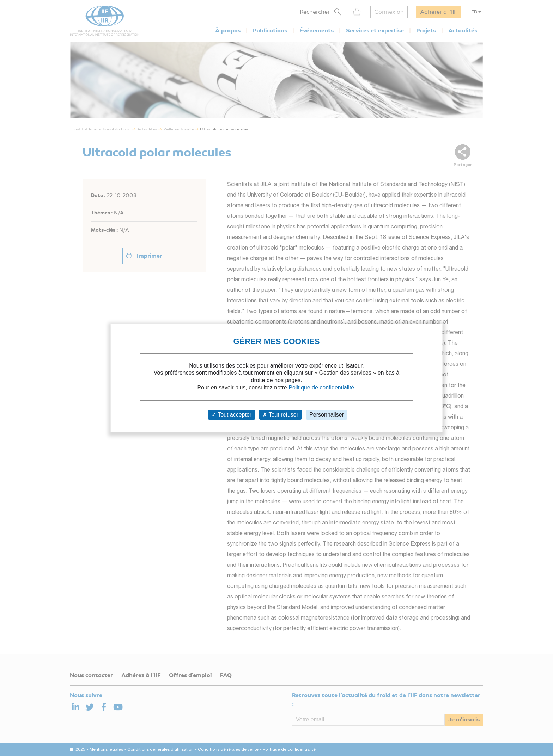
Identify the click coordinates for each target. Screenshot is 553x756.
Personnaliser (327, 415)
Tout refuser (280, 415)
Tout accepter (232, 415)
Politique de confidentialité (321, 388)
